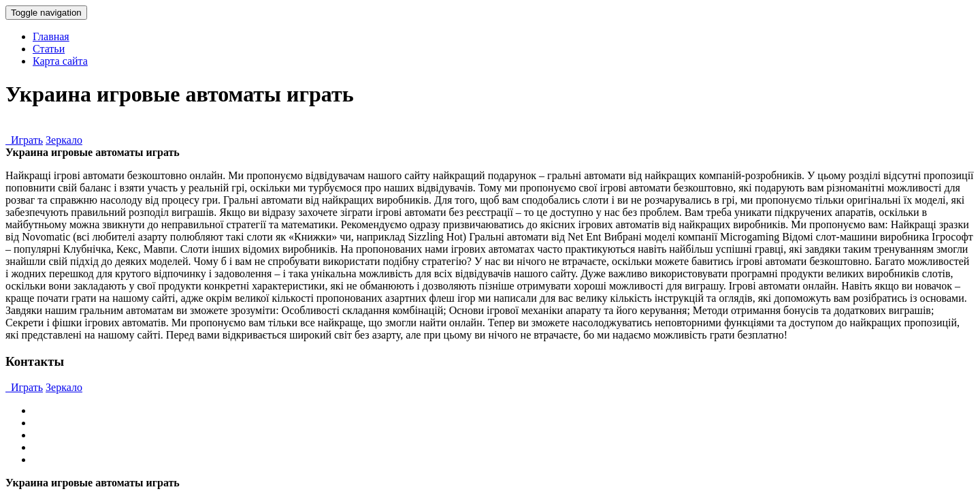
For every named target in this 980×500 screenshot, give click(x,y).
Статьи (49, 49)
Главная (51, 36)
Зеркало (64, 140)
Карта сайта (60, 61)
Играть (24, 140)
